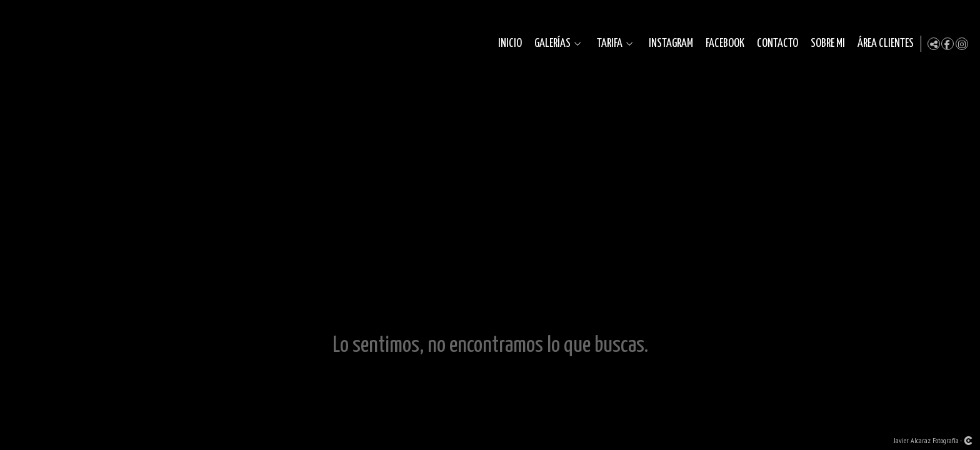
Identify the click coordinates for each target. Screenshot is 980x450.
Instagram (668, 43)
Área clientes (883, 43)
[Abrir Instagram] (962, 44)
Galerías (550, 43)
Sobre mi (825, 43)
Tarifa (607, 43)
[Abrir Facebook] (947, 44)
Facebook (722, 43)
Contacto (775, 43)
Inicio (507, 43)
